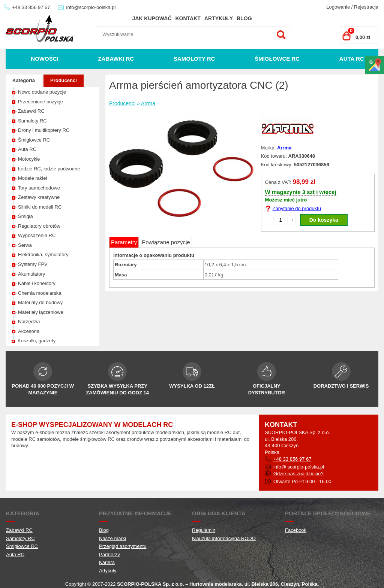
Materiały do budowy (40, 302)
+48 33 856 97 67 (31, 7)
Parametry (124, 242)
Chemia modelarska (40, 293)
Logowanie (338, 7)
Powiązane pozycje (166, 242)
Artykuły (219, 18)
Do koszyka (324, 220)
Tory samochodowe (39, 188)
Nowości (44, 59)
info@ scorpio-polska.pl (299, 467)
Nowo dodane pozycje (42, 92)
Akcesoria (29, 331)
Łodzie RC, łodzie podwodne (49, 169)
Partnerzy (109, 554)
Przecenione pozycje (40, 102)
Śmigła (25, 216)
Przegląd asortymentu (123, 546)
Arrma (148, 103)
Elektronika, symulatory (43, 254)
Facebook (296, 530)
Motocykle (29, 159)
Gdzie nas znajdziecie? (298, 474)
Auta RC (352, 59)
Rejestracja (366, 7)
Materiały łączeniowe (41, 312)
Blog (244, 18)
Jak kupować (152, 18)
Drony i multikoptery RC (44, 130)
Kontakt (188, 18)
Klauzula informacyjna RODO (224, 538)
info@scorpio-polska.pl (91, 7)
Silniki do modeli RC (40, 207)
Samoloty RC (194, 59)
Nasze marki (112, 538)
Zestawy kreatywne (39, 197)
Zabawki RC (116, 59)
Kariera (107, 562)
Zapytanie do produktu (297, 208)
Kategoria (24, 80)
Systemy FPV (33, 264)
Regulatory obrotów (39, 226)
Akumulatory (31, 274)
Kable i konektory (37, 283)
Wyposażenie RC (37, 235)
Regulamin (204, 530)
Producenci (64, 80)
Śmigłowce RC (277, 59)
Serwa (25, 245)
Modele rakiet (33, 178)
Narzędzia (29, 322)
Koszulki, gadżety (37, 341)
